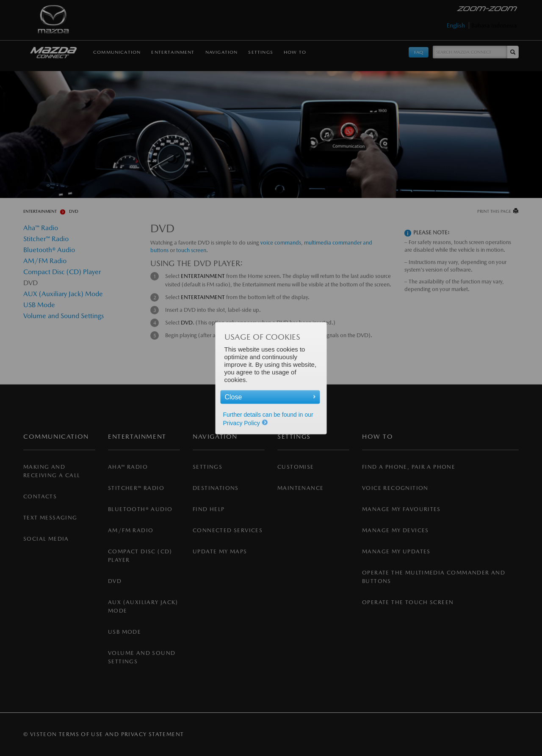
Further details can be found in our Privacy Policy (268, 418)
